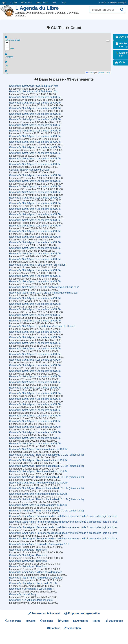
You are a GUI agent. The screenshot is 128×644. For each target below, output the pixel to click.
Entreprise (59, 57)
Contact (53, 628)
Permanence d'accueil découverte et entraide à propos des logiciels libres (63, 516)
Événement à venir (59, 39)
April (4, 3)
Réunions (28, 550)
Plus (54, 3)
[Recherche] (122, 10)
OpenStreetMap (105, 73)
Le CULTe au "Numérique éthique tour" (44, 287)
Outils (63, 3)
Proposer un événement (44, 613)
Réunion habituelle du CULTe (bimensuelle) (46, 455)
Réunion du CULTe (33, 583)
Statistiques (114, 621)
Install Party (23, 594)
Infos (97, 621)
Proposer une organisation (82, 613)
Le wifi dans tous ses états (31, 600)
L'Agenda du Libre (37, 8)
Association (59, 48)
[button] (7, 43)
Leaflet (91, 73)
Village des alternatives (36, 572)
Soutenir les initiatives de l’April (112, 3)
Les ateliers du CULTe (35, 97)
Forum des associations (36, 578)
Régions (47, 621)
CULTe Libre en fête (34, 86)
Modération (73, 628)
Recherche (13, 621)
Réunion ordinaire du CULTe (38, 449)
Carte (31, 621)
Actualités (81, 621)
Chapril (14, 3)
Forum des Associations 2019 (39, 544)
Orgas (63, 621)
